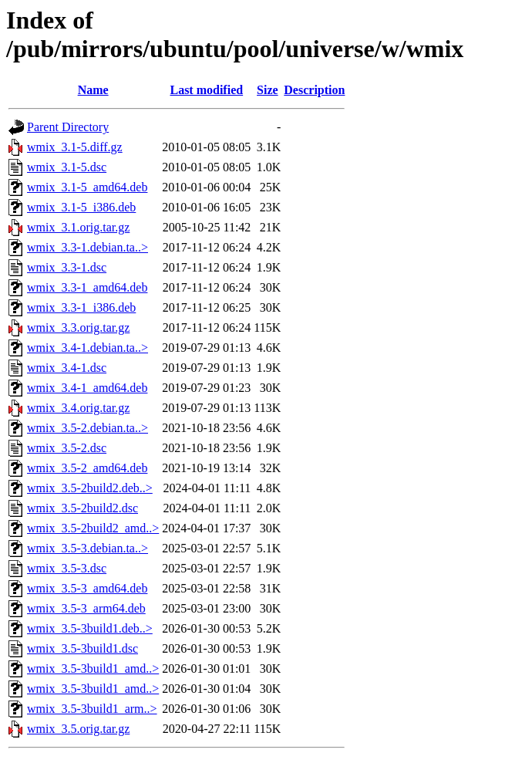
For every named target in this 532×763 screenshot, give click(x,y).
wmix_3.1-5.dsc (67, 167)
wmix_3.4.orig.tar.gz (78, 408)
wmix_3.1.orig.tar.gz (78, 227)
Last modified (206, 90)
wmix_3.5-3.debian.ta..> (88, 548)
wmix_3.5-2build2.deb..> (90, 488)
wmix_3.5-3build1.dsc (82, 648)
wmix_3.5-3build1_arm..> (92, 709)
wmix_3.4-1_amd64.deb (87, 388)
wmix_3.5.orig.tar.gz (78, 729)
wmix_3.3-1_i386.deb (81, 307)
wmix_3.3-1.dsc (67, 267)
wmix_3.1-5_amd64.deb (87, 187)
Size (268, 90)
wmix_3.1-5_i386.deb (81, 207)
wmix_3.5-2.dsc (67, 448)
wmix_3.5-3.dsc (67, 568)
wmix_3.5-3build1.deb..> (90, 628)
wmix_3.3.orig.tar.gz (78, 327)
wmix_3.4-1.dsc (67, 368)
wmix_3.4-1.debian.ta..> (88, 348)
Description (314, 90)
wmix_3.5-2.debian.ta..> (88, 428)
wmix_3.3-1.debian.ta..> (88, 247)
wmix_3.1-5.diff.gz (75, 147)
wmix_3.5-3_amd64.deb (87, 588)
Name (93, 90)
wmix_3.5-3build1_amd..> (93, 668)
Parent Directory (68, 127)
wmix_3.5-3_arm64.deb (86, 608)
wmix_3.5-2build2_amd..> (93, 528)
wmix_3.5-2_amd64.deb (87, 468)
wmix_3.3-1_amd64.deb (87, 287)
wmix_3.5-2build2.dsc (82, 508)
